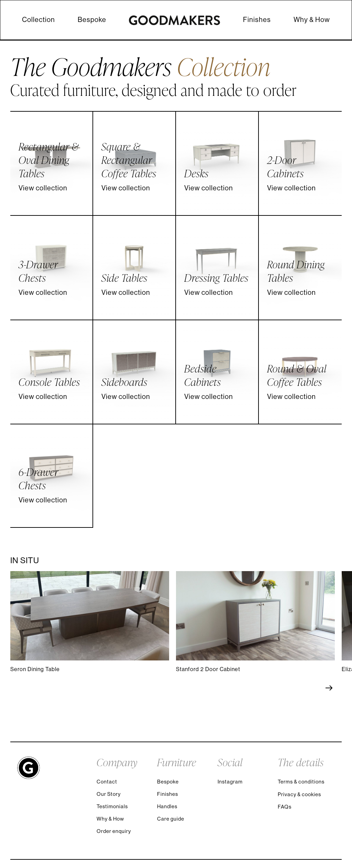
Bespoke (92, 20)
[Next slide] (326, 688)
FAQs (285, 807)
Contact (107, 782)
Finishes (257, 20)
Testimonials (112, 806)
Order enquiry (114, 831)
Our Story (109, 794)
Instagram (230, 782)
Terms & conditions (301, 782)
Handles (167, 806)
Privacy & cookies (299, 794)
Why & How (312, 20)
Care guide (171, 819)
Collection (38, 20)
